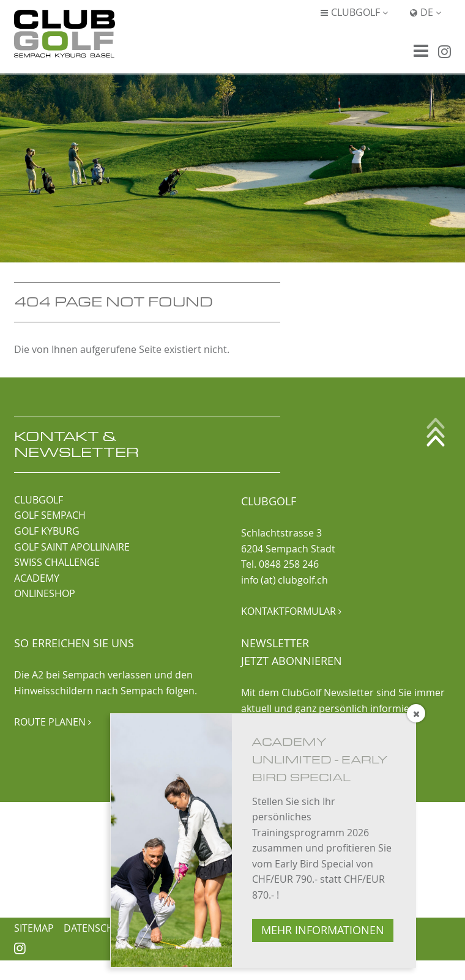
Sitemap (34, 928)
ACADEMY (37, 578)
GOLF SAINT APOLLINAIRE (72, 547)
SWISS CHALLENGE (57, 562)
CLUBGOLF (39, 500)
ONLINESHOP (45, 593)
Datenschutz (98, 928)
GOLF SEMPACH (50, 515)
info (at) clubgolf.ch (285, 580)
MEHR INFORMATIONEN (323, 930)
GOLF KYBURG (47, 531)
